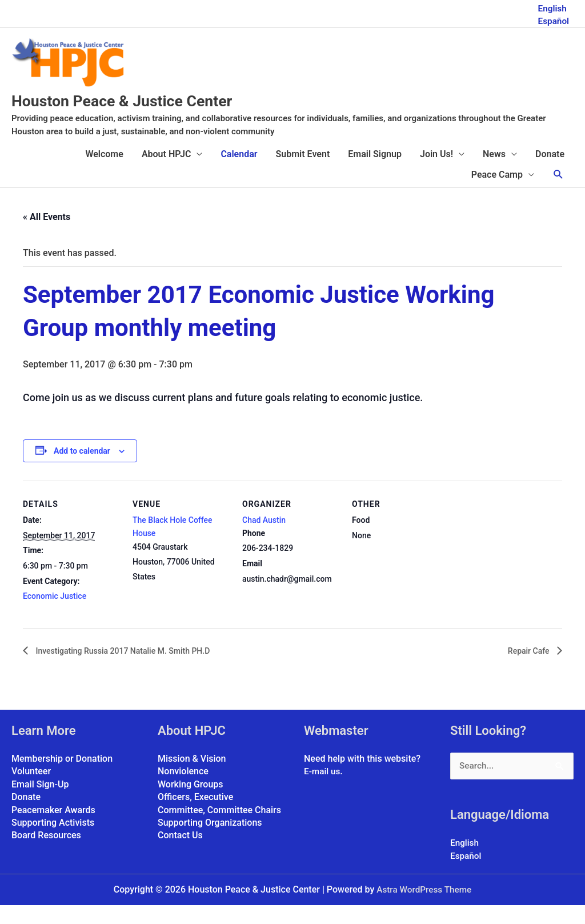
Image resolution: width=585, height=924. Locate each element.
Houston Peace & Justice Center (157, 118)
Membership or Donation (62, 777)
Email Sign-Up (40, 803)
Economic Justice (55, 614)
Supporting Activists (53, 841)
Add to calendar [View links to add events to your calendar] (82, 469)
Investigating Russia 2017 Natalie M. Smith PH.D (134, 669)
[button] (558, 193)
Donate (550, 172)
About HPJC (167, 172)
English (552, 6)
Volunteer (31, 790)
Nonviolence (183, 790)
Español (553, 19)
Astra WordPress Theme (424, 908)
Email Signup (375, 172)
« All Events (47, 235)
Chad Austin (264, 538)
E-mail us (323, 790)
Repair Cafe (526, 669)
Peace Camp (497, 193)
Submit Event (303, 172)
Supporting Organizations (210, 841)
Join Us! (436, 172)
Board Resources (46, 854)
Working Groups (191, 803)
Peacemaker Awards (53, 828)
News (494, 172)
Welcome (104, 172)
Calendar (239, 172)
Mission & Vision (192, 777)
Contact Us (180, 854)
